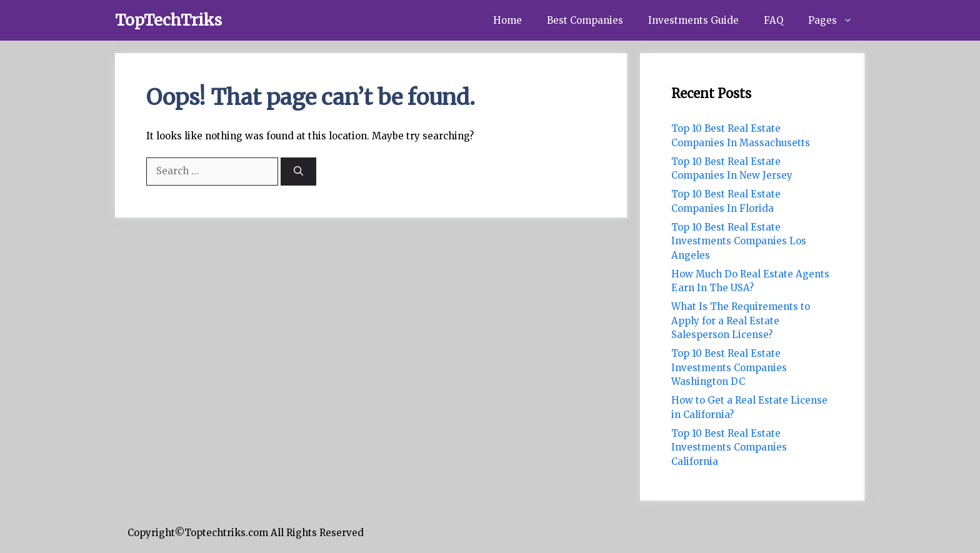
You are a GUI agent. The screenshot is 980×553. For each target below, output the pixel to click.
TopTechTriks (168, 20)
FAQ (773, 20)
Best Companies (585, 20)
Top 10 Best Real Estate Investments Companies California (729, 447)
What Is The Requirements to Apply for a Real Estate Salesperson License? (741, 321)
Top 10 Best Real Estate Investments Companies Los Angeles (739, 241)
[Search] (298, 172)
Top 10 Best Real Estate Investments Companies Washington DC (729, 367)
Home (507, 20)
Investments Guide (693, 20)
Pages (837, 20)
